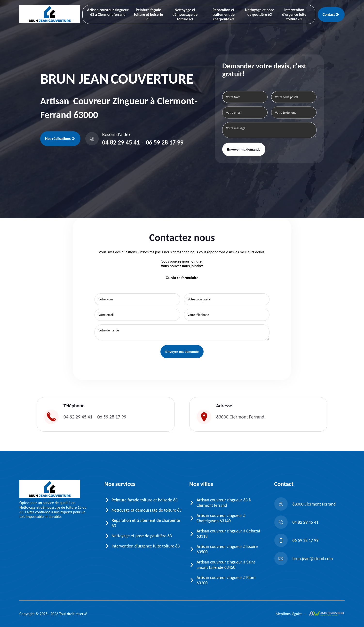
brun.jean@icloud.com (304, 559)
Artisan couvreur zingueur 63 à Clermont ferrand (108, 12)
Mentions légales (289, 614)
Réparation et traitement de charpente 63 (224, 14)
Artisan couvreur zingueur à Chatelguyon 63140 (221, 518)
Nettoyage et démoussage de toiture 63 (185, 14)
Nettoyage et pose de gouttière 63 (260, 12)
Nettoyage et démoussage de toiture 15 (50, 507)
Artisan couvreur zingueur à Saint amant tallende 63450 (226, 565)
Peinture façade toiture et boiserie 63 (149, 14)
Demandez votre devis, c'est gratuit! (264, 70)
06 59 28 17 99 (165, 142)
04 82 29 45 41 (121, 142)
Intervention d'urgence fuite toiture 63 (294, 14)
